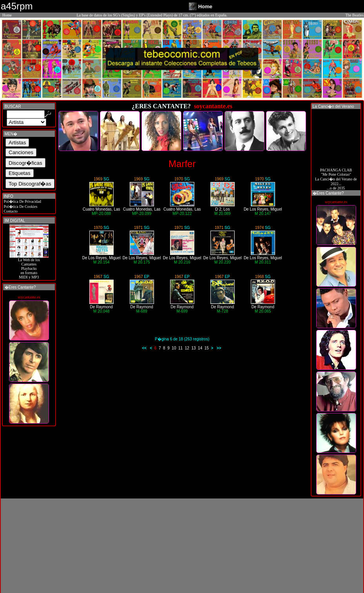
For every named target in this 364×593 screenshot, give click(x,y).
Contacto (10, 211)
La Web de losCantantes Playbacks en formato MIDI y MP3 (29, 267)
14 (200, 348)
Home (7, 15)
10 (174, 348)
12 (187, 348)
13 (193, 348)
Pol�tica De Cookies (20, 206)
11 (180, 348)
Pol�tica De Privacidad (22, 201)
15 (207, 348)
